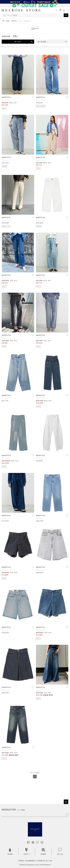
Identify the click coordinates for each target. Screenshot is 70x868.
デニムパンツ (6, 100)
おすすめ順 (42, 42)
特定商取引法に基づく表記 (45, 861)
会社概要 (10, 852)
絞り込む (18, 42)
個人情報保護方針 (31, 861)
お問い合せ (60, 852)
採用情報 (43, 852)
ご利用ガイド (27, 852)
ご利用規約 (21, 861)
